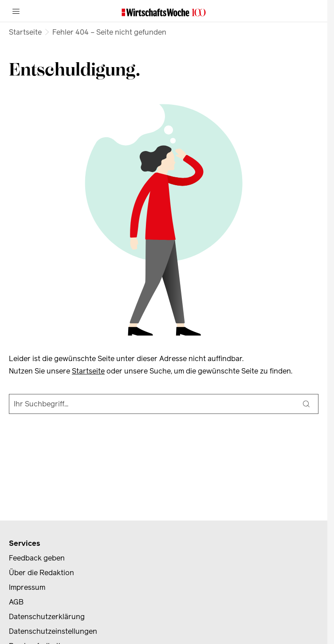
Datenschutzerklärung (47, 617)
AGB (16, 602)
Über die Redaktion (41, 573)
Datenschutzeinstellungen (53, 631)
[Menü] (16, 11)
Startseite (25, 32)
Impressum (27, 587)
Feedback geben (37, 558)
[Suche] (306, 404)
